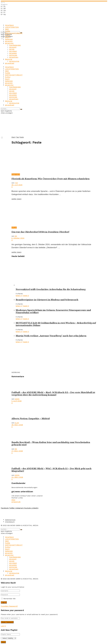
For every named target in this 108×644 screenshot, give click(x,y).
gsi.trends (13, 55)
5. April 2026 (17, 401)
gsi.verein (9, 41)
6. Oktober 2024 (18, 238)
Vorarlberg (9, 25)
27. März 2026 (17, 451)
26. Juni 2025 (17, 185)
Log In (3, 626)
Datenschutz (10, 520)
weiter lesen (16, 199)
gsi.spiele (13, 53)
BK (16, 236)
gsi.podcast (10, 63)
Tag (17, 137)
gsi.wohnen (14, 57)
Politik (8, 31)
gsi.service (9, 43)
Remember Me (9, 599)
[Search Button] (21, 109)
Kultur (8, 35)
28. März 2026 (17, 425)
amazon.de (16, 502)
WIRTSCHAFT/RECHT (14, 33)
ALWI (17, 423)
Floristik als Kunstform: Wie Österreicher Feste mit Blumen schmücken (51, 179)
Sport (7, 37)
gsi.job (12, 49)
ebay (13, 500)
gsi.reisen (13, 51)
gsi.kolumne (14, 61)
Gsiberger (9, 39)
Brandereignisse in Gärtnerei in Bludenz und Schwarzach (47, 300)
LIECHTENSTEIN (12, 27)
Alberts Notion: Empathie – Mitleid (31, 419)
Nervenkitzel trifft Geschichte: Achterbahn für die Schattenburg (51, 289)
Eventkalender (15, 45)
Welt (7, 29)
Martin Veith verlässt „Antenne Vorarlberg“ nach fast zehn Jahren (51, 336)
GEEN (17, 399)
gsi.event (13, 47)
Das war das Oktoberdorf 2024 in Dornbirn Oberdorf (40, 232)
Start (13, 137)
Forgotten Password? (9, 606)
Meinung (9, 59)
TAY (16, 183)
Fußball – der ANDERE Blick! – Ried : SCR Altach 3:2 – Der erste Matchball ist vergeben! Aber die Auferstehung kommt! (53, 394)
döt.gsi (14, 228)
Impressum (10, 522)
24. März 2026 (17, 477)
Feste (22, 137)
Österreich (16, 175)
